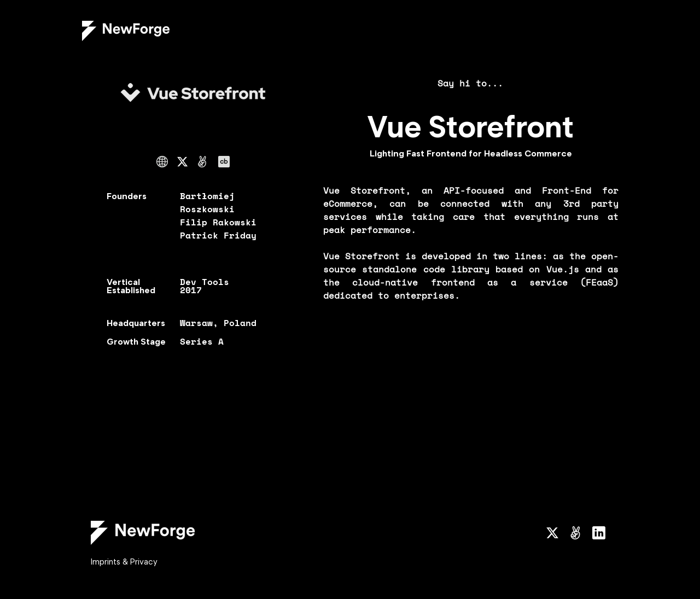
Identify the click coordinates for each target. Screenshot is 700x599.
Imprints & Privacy (124, 562)
